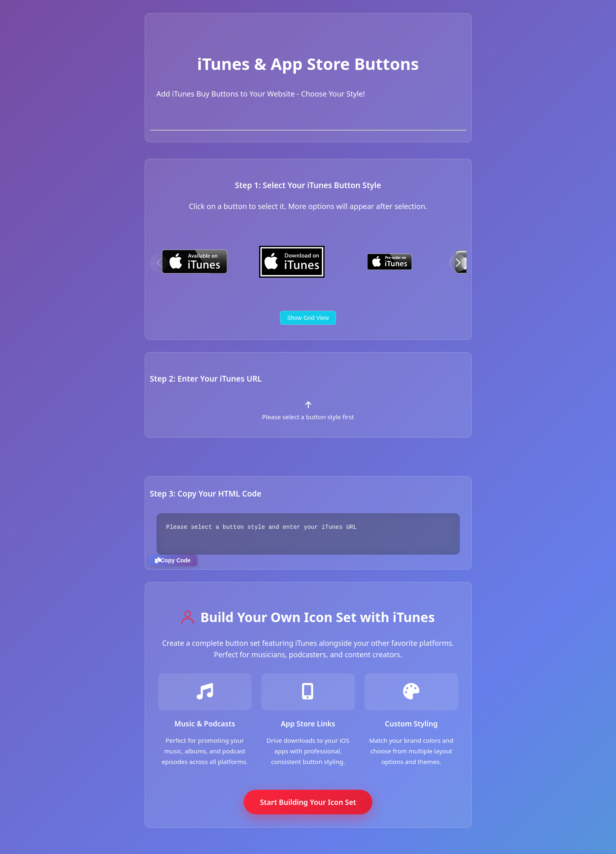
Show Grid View (308, 318)
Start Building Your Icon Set (308, 802)
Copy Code (173, 560)
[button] (458, 263)
